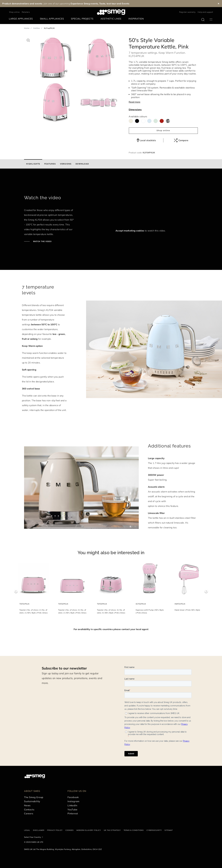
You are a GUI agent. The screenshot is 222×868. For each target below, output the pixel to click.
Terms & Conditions (134, 830)
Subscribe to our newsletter (64, 668)
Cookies (70, 830)
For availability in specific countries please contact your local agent (111, 629)
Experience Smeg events (84, 4)
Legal (27, 830)
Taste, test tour (108, 4)
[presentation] (104, 186)
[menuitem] (22, 19)
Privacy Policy (55, 830)
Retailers (26, 12)
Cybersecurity (154, 830)
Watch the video (42, 241)
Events (126, 4)
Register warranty (187, 12)
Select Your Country (33, 837)
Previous (16, 591)
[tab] (33, 164)
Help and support (205, 12)
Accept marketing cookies (130, 231)
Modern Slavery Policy (89, 830)
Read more (135, 102)
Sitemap (169, 830)
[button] (28, 40)
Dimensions (135, 110)
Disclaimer (39, 830)
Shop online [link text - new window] (14, 12)
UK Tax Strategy (112, 830)
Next (206, 591)
